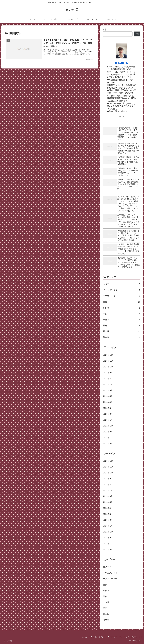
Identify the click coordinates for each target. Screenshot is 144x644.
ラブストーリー (121, 296)
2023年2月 (108, 414)
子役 (121, 314)
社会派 (121, 331)
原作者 (121, 308)
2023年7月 (108, 384)
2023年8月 (108, 379)
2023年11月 (108, 361)
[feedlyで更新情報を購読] (120, 116)
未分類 (121, 320)
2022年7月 (108, 438)
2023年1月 (108, 420)
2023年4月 (108, 402)
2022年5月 (108, 443)
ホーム (85, 637)
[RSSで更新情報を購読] (123, 116)
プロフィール (136, 637)
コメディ (121, 284)
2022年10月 (108, 426)
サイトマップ (112, 637)
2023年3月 (108, 408)
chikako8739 (121, 63)
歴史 (121, 326)
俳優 (121, 302)
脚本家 (121, 337)
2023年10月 (108, 367)
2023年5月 (108, 396)
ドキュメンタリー (121, 290)
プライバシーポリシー (97, 637)
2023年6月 (108, 390)
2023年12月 (108, 355)
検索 (105, 30)
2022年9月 (108, 432)
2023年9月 (108, 373)
